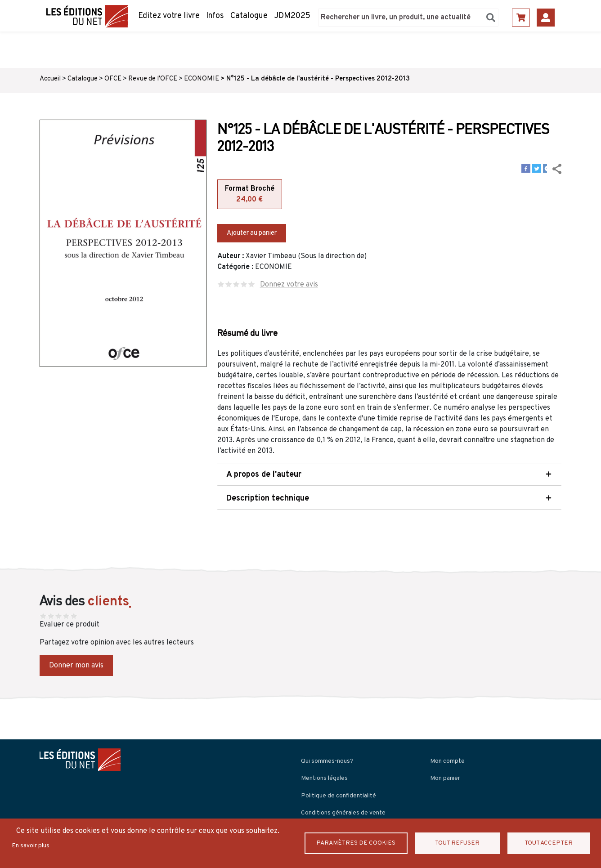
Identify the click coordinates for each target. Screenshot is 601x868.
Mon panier (445, 778)
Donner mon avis (76, 666)
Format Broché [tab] (250, 195)
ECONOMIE (202, 79)
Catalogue (249, 16)
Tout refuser (459, 843)
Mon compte (447, 761)
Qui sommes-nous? (327, 761)
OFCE (113, 79)
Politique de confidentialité (339, 796)
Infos (215, 16)
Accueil (50, 79)
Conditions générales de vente (343, 813)
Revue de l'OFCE (153, 79)
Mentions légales (324, 778)
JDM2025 (292, 16)
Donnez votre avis (289, 285)
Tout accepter (549, 843)
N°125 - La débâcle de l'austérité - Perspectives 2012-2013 (318, 79)
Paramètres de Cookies (357, 843)
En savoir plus (31, 846)
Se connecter (546, 18)
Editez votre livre (169, 16)
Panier (521, 18)
